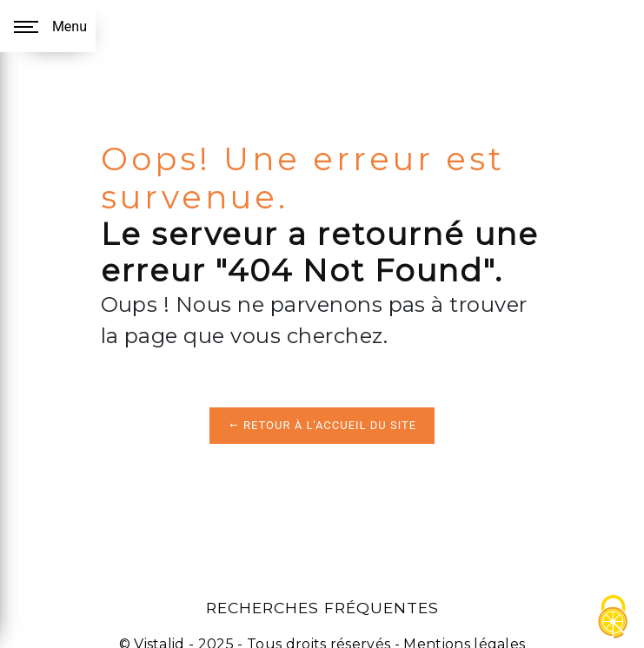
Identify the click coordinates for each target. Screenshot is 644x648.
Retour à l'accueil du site (322, 425)
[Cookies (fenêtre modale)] (614, 618)
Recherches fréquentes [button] (322, 608)
